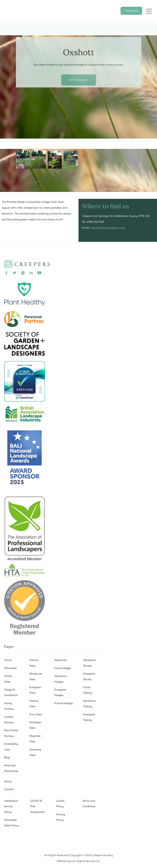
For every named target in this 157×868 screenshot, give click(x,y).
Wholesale (11, 668)
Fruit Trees (36, 714)
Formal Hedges (64, 703)
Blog (7, 756)
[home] (31, 14)
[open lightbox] (23, 160)
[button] (149, 11)
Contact (9, 788)
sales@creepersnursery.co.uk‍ (108, 228)
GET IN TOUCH (78, 80)
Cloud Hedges (63, 668)
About (8, 780)
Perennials (61, 660)
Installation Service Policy (12, 805)
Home (8, 660)
